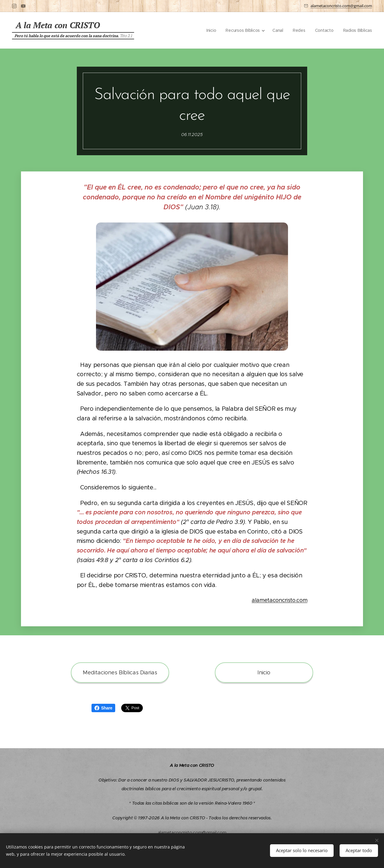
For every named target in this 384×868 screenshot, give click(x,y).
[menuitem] (210, 30)
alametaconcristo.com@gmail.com (341, 6)
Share (103, 708)
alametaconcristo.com (280, 600)
